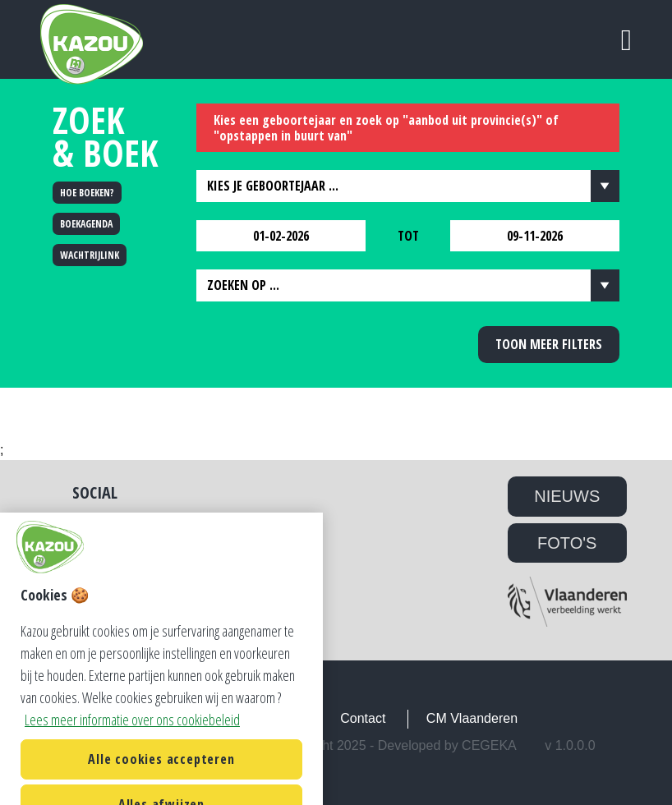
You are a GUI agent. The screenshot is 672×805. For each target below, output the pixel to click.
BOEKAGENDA (86, 224)
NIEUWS (567, 496)
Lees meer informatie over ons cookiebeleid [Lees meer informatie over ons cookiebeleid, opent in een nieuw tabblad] (132, 735)
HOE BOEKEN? (87, 193)
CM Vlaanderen (472, 718)
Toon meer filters (549, 344)
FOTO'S (567, 543)
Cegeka (489, 745)
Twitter (95, 526)
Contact (363, 718)
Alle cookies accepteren (161, 775)
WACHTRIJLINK (90, 255)
